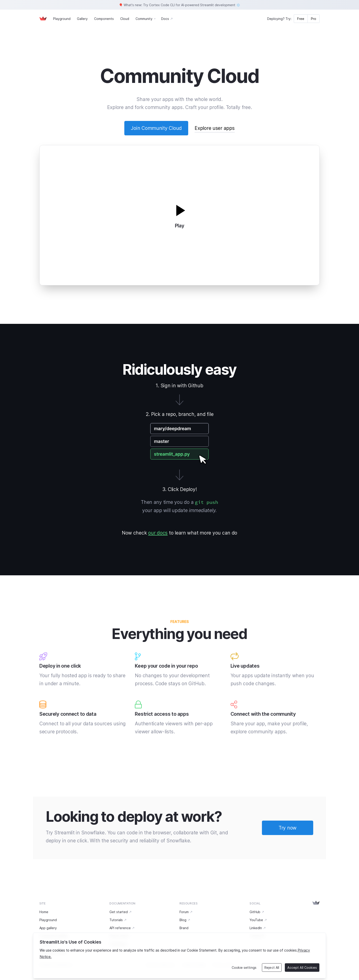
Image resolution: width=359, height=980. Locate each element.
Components (104, 19)
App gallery (48, 928)
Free (301, 19)
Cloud (125, 19)
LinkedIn (258, 928)
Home (44, 912)
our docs (158, 533)
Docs (167, 19)
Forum (186, 912)
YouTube (258, 920)
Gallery (82, 19)
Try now (288, 828)
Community (144, 19)
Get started (121, 912)
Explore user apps (215, 128)
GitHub (257, 912)
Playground (62, 19)
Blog (185, 920)
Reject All (272, 968)
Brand (184, 928)
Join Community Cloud (156, 128)
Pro (314, 19)
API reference (122, 928)
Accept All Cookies (302, 968)
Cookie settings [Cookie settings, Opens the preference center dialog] (244, 968)
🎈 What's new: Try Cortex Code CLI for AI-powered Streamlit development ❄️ (179, 5)
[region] (179, 955)
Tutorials (118, 920)
